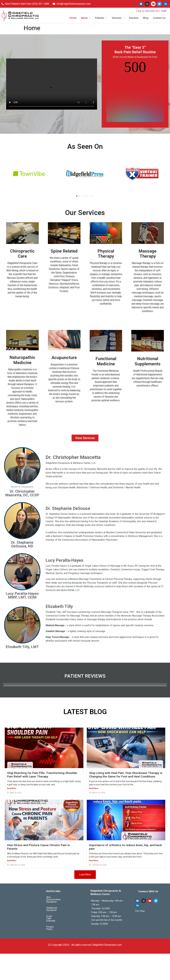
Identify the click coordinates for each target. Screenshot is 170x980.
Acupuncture (64, 358)
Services (118, 18)
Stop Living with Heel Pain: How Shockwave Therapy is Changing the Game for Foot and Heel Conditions (126, 775)
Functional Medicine (106, 361)
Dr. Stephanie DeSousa (68, 508)
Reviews (134, 18)
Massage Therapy (148, 254)
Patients (101, 18)
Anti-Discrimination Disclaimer (56, 899)
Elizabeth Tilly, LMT (22, 647)
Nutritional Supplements (148, 361)
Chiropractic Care (22, 254)
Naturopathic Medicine (22, 360)
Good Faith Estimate (57, 912)
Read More (12, 788)
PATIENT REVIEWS (85, 676)
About (86, 18)
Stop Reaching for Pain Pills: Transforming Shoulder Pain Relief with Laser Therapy (42, 775)
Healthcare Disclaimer (57, 906)
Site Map (140, 911)
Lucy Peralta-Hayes (64, 560)
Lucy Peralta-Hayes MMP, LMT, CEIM (22, 595)
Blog (146, 18)
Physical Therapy (106, 254)
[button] (86, 18)
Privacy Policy (53, 918)
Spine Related (64, 251)
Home (73, 18)
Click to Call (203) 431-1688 (151, 11)
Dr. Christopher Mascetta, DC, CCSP (22, 493)
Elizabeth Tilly (59, 606)
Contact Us (159, 18)
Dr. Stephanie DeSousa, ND (22, 544)
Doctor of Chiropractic (22, 487)
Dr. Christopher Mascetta (73, 457)
